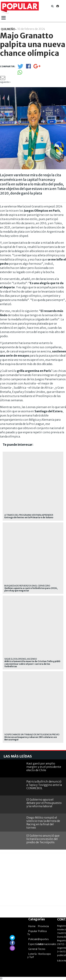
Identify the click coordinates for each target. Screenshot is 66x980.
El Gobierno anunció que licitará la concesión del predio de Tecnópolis (43, 839)
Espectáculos (36, 944)
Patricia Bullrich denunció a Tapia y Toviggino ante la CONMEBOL (44, 785)
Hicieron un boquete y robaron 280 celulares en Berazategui (31, 738)
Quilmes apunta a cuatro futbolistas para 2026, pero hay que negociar (31, 589)
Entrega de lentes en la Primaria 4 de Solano (29, 517)
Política (42, 931)
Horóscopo (44, 954)
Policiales (34, 939)
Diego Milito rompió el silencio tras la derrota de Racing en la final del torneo (43, 823)
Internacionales (47, 944)
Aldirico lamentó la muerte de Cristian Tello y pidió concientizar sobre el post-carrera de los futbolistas (32, 664)
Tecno (42, 949)
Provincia (43, 926)
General (33, 949)
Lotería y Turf (32, 955)
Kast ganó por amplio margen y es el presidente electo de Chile (44, 767)
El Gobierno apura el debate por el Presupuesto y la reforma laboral (44, 803)
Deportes (43, 939)
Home (32, 926)
